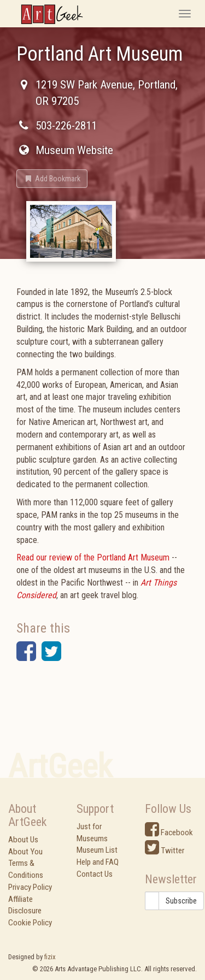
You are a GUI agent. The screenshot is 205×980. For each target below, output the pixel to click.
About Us (23, 840)
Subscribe (181, 901)
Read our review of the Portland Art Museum (93, 557)
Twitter (165, 851)
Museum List (97, 850)
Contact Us (95, 874)
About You (25, 852)
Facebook (169, 833)
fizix (50, 957)
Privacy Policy (30, 887)
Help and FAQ (98, 862)
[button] (52, 179)
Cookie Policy (30, 923)
